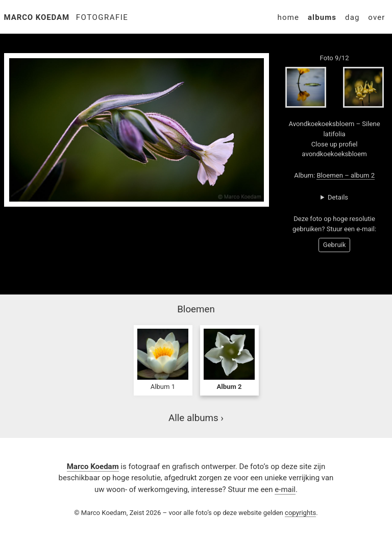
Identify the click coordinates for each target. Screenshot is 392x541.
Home (288, 17)
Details (338, 197)
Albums (322, 17)
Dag (352, 17)
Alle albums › (196, 418)
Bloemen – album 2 (346, 175)
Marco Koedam (37, 17)
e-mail (285, 489)
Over (376, 17)
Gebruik (335, 245)
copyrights (300, 513)
